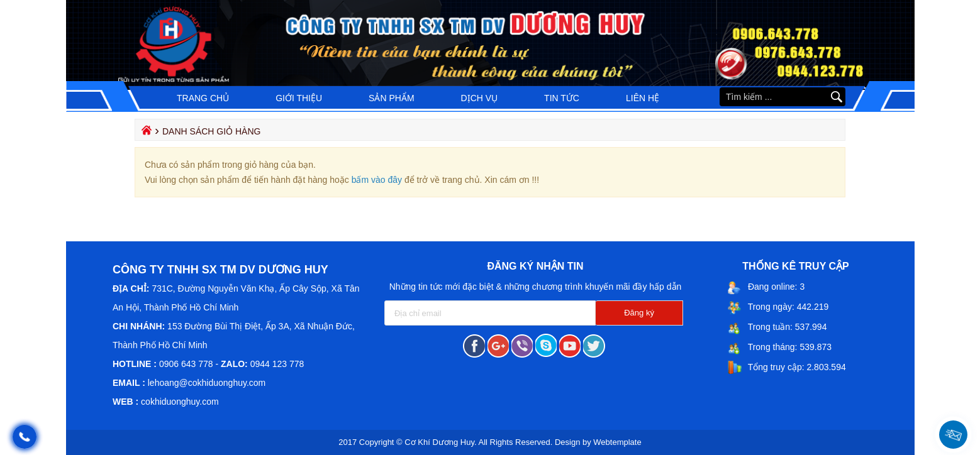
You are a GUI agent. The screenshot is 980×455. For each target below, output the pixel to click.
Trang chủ (203, 98)
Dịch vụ (480, 98)
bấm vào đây (377, 180)
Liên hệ (643, 98)
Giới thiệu (299, 98)
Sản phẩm (391, 98)
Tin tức (562, 98)
